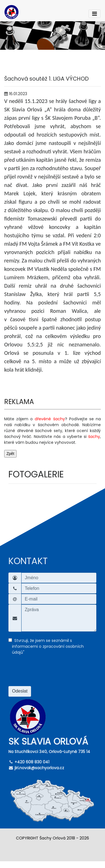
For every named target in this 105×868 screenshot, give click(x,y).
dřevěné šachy (50, 419)
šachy (94, 437)
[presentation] (51, 673)
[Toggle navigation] (95, 14)
